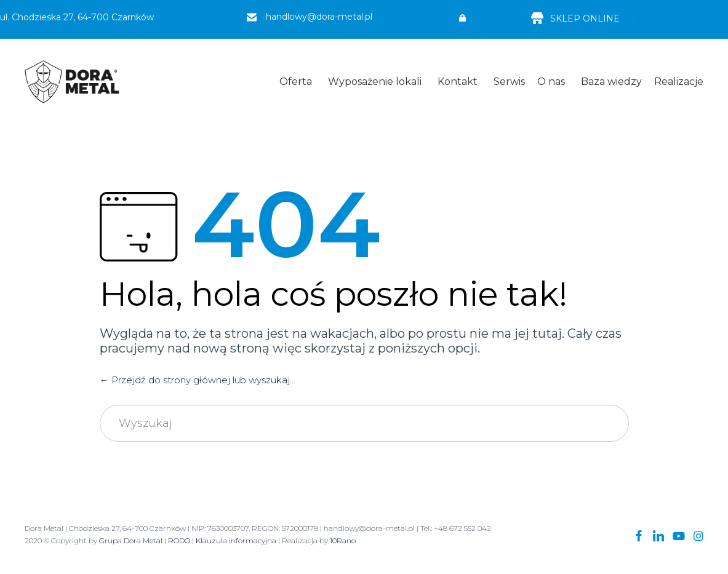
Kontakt (458, 82)
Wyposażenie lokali (375, 82)
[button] (462, 18)
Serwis (509, 82)
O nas (551, 82)
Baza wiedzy (611, 82)
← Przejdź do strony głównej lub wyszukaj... (198, 380)
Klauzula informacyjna (236, 540)
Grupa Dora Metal (131, 540)
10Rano (343, 540)
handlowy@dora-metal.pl (319, 17)
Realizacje (679, 82)
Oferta (296, 82)
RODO (179, 540)
